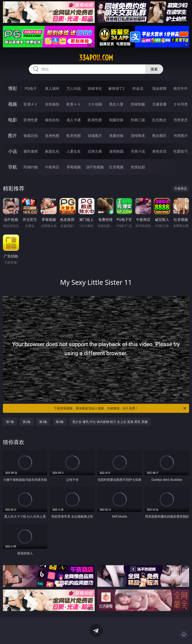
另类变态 (181, 120)
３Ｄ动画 (95, 104)
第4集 (60, 422)
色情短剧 (138, 167)
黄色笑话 (159, 151)
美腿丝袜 (116, 136)
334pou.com (96, 58)
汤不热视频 (95, 167)
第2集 (27, 422)
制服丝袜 (116, 120)
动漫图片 (95, 136)
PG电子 (31, 88)
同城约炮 (31, 167)
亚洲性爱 (31, 120)
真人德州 (52, 88)
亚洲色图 (52, 136)
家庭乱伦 (52, 151)
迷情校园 (116, 151)
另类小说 (138, 151)
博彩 (13, 88)
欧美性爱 (95, 120)
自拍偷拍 (52, 104)
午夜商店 (52, 167)
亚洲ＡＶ (31, 104)
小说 (13, 151)
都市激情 (31, 151)
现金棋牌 (159, 88)
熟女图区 (159, 136)
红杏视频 (116, 167)
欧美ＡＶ (74, 104)
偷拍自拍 (52, 120)
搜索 (154, 69)
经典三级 (138, 120)
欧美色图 (74, 136)
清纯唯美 (138, 136)
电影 (13, 120)
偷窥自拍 (31, 136)
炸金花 (138, 88)
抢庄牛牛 (181, 88)
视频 (13, 104)
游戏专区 (95, 88)
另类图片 (181, 136)
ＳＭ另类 (181, 104)
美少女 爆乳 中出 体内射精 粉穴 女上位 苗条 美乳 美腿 (110, 422)
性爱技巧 (181, 151)
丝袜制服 (138, 104)
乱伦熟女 (159, 120)
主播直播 (159, 104)
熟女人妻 (116, 104)
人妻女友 (74, 151)
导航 (13, 167)
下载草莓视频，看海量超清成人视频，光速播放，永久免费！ (120, 408)
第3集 (43, 422)
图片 (13, 135)
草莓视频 (74, 167)
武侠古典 (95, 151)
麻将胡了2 (116, 88)
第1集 (10, 422)
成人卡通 (74, 120)
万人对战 (74, 88)
